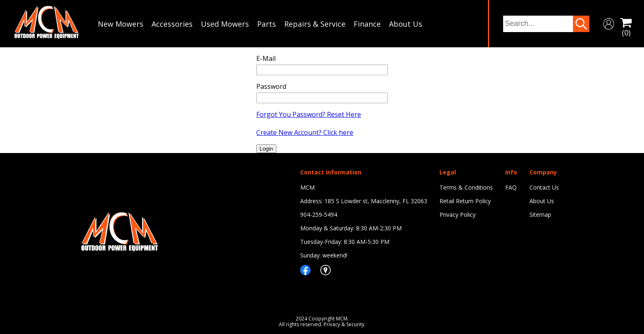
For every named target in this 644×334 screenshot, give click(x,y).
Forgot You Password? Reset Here (309, 114)
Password (271, 86)
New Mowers (121, 24)
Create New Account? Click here (305, 132)
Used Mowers (225, 24)
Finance (367, 24)
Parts (267, 24)
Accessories (172, 24)
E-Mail (266, 58)
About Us (406, 24)
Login (266, 149)
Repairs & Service (315, 24)
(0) (626, 24)
